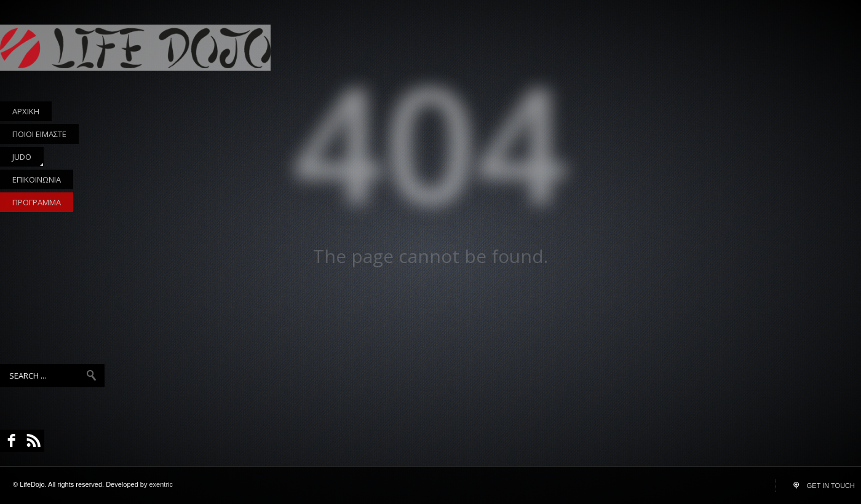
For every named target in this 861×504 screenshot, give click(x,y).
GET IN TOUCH (831, 486)
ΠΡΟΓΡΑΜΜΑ (37, 202)
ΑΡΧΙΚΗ (26, 111)
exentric (161, 484)
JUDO (22, 159)
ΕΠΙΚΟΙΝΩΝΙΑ (37, 179)
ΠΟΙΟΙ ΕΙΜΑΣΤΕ (39, 134)
